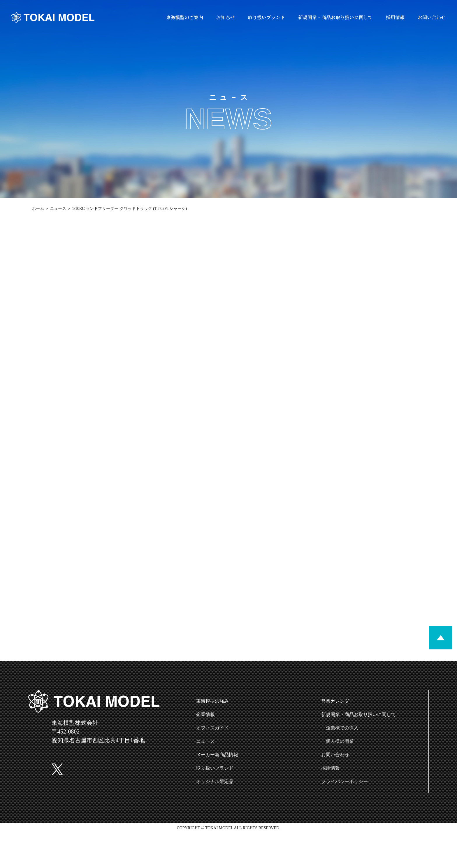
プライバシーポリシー (344, 781)
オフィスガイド (212, 728)
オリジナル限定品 (215, 781)
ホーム (38, 209)
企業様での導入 (342, 728)
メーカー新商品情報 (217, 755)
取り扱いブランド (266, 17)
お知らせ (226, 17)
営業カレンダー (338, 701)
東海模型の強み (212, 701)
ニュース (58, 209)
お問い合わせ (432, 17)
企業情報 (205, 714)
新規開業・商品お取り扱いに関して (335, 17)
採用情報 (395, 17)
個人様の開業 (340, 741)
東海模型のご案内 (184, 17)
